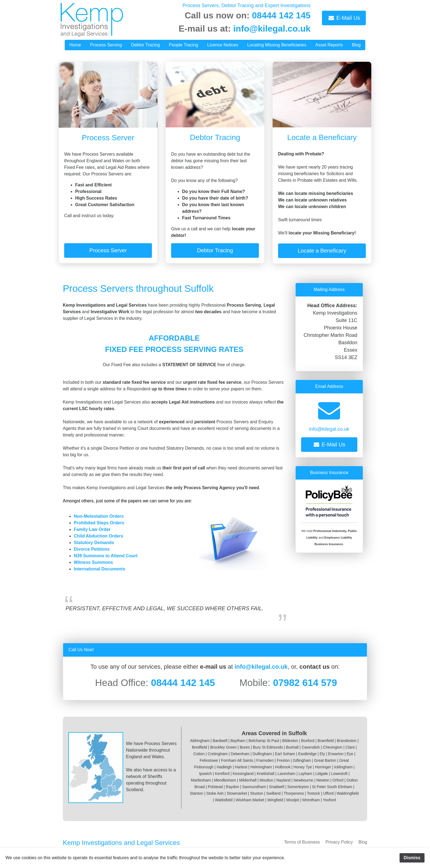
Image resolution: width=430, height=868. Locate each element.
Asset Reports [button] (329, 45)
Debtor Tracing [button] (145, 45)
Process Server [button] (108, 250)
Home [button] (75, 45)
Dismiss (412, 858)
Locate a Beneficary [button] (322, 251)
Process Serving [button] (106, 45)
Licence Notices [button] (223, 45)
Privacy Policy (339, 842)
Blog (363, 842)
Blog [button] (356, 45)
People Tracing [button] (184, 45)
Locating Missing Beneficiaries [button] (277, 45)
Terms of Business (302, 842)
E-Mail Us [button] (344, 18)
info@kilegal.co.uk (272, 29)
